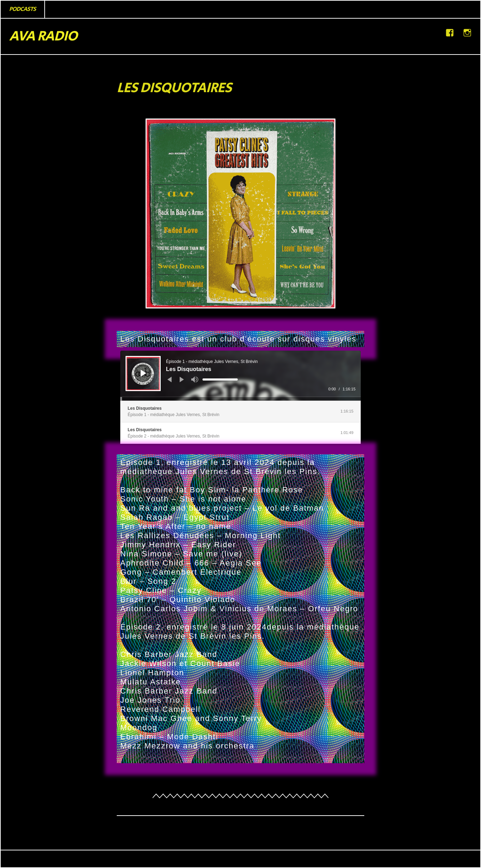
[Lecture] (143, 373)
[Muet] (195, 379)
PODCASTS (23, 9)
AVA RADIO (43, 36)
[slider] (220, 379)
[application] (240, 376)
